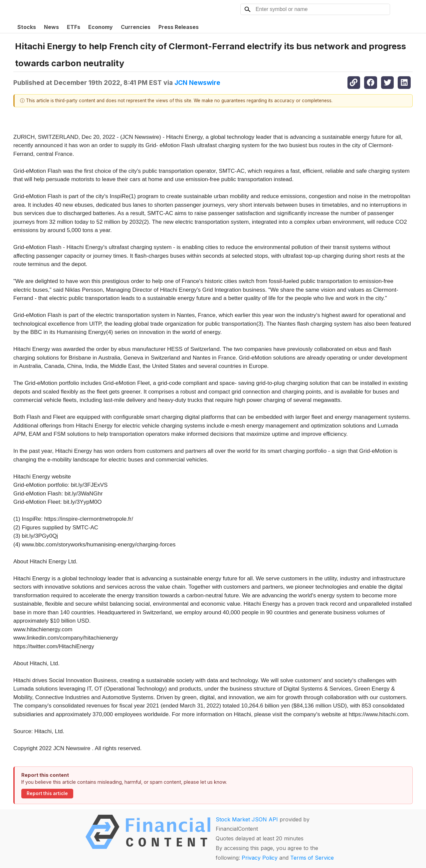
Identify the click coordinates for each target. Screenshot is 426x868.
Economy (101, 27)
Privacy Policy (260, 858)
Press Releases (179, 27)
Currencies (136, 27)
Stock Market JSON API (247, 819)
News (51, 27)
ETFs (74, 27)
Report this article (47, 793)
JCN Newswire (197, 83)
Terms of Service (312, 858)
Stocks (27, 27)
